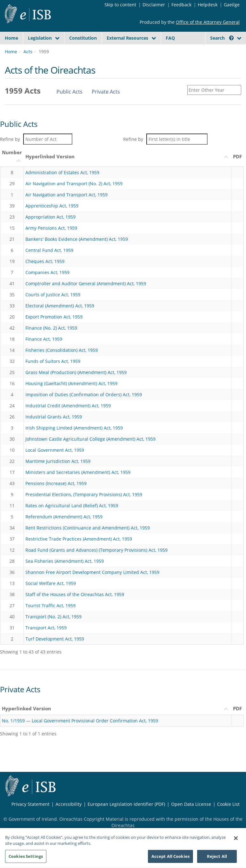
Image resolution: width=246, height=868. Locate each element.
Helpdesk (208, 5)
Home (11, 38)
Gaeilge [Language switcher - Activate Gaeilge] (232, 5)
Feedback (181, 5)
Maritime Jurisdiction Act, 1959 (58, 461)
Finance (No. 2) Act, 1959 (51, 328)
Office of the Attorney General (208, 22)
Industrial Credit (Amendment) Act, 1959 (68, 406)
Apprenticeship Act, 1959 (52, 206)
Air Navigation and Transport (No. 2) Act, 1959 (74, 184)
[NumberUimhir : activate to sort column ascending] (12, 157)
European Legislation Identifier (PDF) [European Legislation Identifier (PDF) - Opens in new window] (126, 804)
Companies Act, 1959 (47, 272)
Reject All (217, 858)
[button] (231, 38)
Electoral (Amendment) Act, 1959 (60, 306)
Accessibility (69, 804)
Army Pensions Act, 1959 (51, 228)
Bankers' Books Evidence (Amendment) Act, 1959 (77, 239)
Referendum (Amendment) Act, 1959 (64, 517)
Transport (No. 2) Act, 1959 (53, 617)
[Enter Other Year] (214, 90)
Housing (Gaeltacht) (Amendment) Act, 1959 (71, 383)
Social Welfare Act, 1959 (51, 583)
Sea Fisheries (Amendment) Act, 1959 (65, 561)
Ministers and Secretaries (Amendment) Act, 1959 (78, 472)
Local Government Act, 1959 (55, 450)
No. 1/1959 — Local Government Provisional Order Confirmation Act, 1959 (80, 721)
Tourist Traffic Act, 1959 (50, 605)
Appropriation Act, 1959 (50, 217)
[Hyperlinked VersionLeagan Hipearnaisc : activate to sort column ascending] (116, 709)
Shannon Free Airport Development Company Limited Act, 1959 (92, 572)
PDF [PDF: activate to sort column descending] (237, 708)
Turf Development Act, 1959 (55, 639)
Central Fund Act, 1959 (49, 250)
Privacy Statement (30, 804)
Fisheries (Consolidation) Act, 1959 (62, 350)
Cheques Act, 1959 (45, 261)
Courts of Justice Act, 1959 (53, 295)
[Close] (236, 840)
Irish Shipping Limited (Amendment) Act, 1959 (74, 428)
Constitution (83, 38)
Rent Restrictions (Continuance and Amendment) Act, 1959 (88, 528)
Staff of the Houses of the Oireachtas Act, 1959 (75, 594)
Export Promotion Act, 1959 (54, 317)
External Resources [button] (127, 38)
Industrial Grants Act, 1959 (54, 417)
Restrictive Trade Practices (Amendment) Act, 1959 (79, 539)
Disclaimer (154, 5)
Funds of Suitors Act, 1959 (53, 361)
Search (222, 38)
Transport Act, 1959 (46, 628)
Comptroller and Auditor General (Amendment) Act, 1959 (86, 283)
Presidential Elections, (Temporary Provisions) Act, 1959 (84, 494)
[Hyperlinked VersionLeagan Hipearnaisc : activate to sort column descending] (128, 157)
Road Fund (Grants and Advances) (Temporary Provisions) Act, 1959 (96, 550)
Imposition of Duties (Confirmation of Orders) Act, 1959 (84, 395)
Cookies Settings (26, 858)
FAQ (170, 38)
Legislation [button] (40, 38)
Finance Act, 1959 (44, 339)
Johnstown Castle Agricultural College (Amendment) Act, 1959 (90, 439)
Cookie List (228, 804)
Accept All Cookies (170, 858)
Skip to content (120, 5)
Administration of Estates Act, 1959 (62, 172)
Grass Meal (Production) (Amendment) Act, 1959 (76, 372)
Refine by (36, 139)
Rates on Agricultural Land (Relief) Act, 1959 (72, 506)
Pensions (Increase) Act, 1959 (56, 483)
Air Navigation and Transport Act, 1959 (66, 195)
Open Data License (191, 804)
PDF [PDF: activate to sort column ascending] (237, 156)
